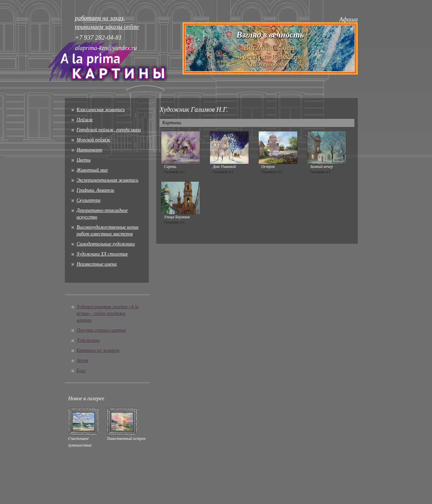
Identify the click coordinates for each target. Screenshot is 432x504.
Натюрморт (89, 150)
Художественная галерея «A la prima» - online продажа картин (108, 313)
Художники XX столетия (102, 254)
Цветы (84, 160)
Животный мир (92, 170)
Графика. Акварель (95, 190)
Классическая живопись (101, 110)
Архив (82, 360)
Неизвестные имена (97, 264)
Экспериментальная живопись (107, 180)
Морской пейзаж (94, 140)
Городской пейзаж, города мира (109, 130)
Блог (81, 371)
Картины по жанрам (98, 350)
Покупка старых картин (101, 330)
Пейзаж (85, 120)
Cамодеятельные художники (106, 244)
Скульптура (89, 200)
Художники (88, 340)
